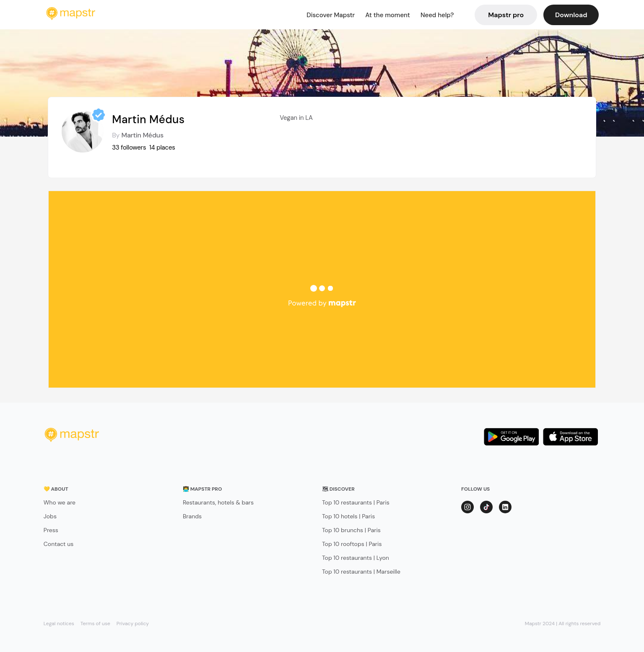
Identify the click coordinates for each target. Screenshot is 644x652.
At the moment (388, 15)
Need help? (437, 15)
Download (571, 15)
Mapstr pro (506, 15)
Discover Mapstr (331, 15)
